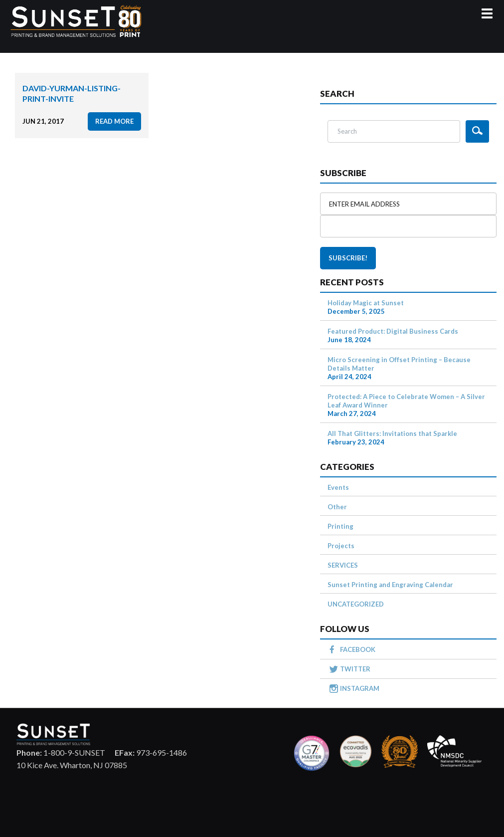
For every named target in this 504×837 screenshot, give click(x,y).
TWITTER (355, 669)
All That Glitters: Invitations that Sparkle (392, 433)
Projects (341, 546)
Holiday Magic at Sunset (366, 303)
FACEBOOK (358, 649)
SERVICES (343, 565)
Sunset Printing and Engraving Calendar (390, 585)
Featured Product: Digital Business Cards (393, 331)
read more (114, 121)
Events (338, 487)
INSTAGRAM (360, 688)
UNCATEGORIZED (356, 604)
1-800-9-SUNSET (61, 752)
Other (337, 507)
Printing (340, 526)
